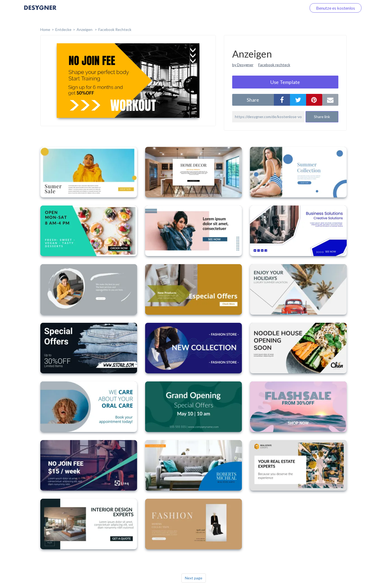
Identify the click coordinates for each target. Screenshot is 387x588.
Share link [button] (322, 117)
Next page (194, 578)
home (45, 29)
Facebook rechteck (274, 65)
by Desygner (243, 65)
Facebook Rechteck (115, 29)
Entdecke (63, 29)
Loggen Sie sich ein (283, 8)
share (253, 100)
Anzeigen (85, 29)
